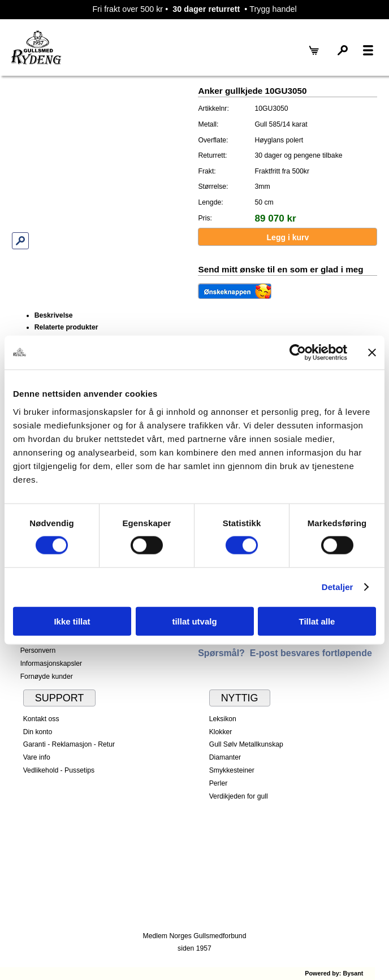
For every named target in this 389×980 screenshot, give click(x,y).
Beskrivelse (54, 315)
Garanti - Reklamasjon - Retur (69, 744)
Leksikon (223, 719)
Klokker (221, 732)
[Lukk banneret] (372, 353)
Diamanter (225, 757)
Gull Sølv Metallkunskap (246, 744)
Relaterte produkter (66, 327)
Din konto (38, 732)
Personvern (38, 651)
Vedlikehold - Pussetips (59, 770)
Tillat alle (317, 621)
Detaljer (338, 587)
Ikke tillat (72, 621)
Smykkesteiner (232, 770)
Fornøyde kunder (47, 677)
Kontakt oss (41, 719)
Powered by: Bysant (334, 973)
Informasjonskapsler (51, 664)
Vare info (37, 757)
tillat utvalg (194, 621)
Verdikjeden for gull (239, 796)
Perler (219, 783)
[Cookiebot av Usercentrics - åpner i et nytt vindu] (298, 353)
